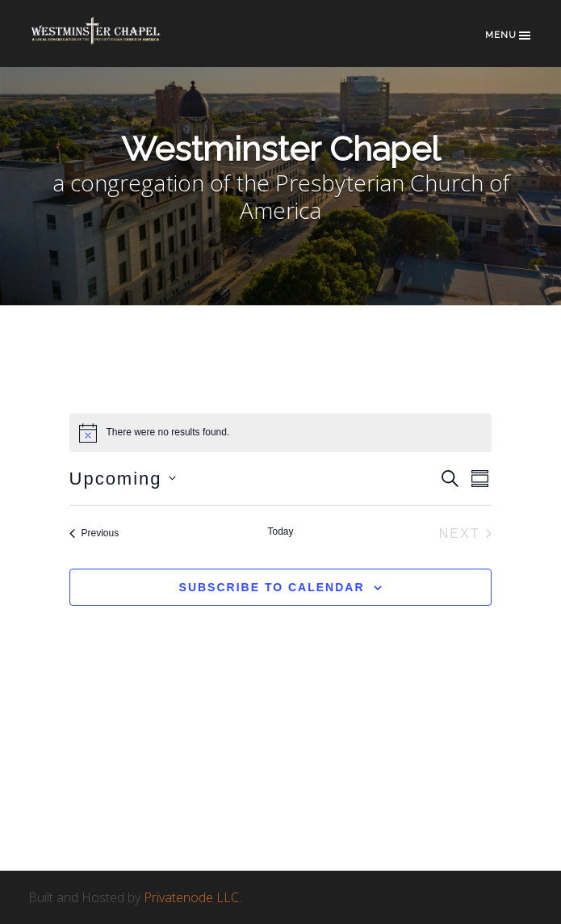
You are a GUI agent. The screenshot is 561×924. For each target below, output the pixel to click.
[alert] (281, 433)
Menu (509, 36)
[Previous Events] (94, 534)
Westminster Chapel (109, 42)
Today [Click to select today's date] (280, 531)
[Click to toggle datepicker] (123, 479)
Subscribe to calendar (272, 587)
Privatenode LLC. (193, 897)
